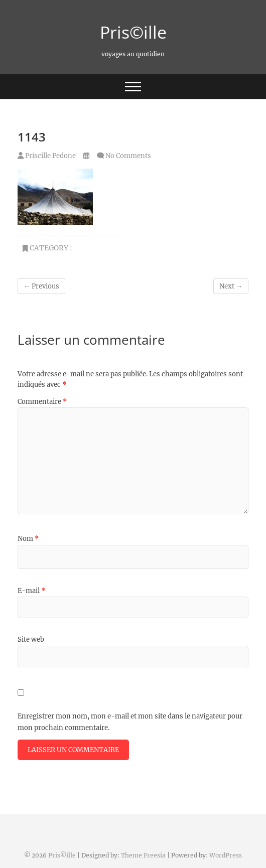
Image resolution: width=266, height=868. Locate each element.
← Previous (41, 286)
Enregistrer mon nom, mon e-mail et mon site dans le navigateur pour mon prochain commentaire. (130, 722)
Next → (231, 286)
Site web (31, 639)
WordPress (226, 855)
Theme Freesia (143, 855)
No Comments (128, 156)
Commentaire (42, 402)
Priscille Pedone (47, 156)
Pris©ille (133, 32)
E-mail (31, 591)
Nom (28, 539)
